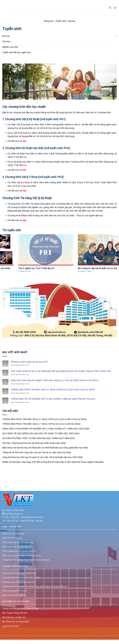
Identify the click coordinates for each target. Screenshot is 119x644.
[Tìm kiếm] (110, 8)
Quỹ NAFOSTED (11, 626)
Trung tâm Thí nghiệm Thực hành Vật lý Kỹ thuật (26, 560)
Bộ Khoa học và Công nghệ (16, 622)
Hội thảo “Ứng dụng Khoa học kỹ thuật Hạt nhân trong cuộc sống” (34, 443)
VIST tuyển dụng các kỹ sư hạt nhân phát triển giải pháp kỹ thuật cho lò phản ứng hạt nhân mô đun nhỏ (61, 371)
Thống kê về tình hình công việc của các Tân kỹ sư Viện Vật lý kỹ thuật (37, 452)
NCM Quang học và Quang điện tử (19, 551)
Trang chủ (48, 21)
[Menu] (115, 8)
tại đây (23, 141)
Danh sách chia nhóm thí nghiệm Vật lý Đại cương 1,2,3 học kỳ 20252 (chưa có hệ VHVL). (55, 380)
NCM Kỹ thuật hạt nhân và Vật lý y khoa (22, 555)
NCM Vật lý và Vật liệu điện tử (17, 547)
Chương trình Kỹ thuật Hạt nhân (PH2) (21, 578)
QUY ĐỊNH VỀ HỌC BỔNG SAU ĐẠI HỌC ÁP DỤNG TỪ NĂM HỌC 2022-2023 (41, 433)
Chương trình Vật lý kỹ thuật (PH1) (19, 573)
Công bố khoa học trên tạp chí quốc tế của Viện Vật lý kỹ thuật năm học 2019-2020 (43, 457)
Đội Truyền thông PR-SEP (15, 613)
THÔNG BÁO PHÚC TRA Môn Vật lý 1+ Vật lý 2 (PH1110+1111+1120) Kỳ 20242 (41, 424)
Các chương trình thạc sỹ (15, 591)
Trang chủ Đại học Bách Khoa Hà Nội (21, 608)
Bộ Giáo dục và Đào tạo (14, 617)
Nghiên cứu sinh (10, 47)
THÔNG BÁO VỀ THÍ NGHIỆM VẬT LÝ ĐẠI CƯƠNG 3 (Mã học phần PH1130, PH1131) (53, 399)
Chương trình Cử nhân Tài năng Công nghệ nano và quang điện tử (35, 586)
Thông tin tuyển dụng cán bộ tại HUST (29, 362)
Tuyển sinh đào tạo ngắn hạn (16, 52)
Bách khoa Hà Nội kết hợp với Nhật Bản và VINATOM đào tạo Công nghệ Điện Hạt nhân (45, 448)
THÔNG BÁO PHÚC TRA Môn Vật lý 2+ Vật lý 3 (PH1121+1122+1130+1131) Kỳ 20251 (53, 390)
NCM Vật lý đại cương (13, 534)
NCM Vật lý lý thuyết (12, 538)
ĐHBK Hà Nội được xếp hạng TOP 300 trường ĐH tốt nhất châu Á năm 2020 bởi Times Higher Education (53, 462)
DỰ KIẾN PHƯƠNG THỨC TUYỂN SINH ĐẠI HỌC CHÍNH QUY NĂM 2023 (39, 438)
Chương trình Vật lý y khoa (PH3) (18, 582)
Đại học (6, 36)
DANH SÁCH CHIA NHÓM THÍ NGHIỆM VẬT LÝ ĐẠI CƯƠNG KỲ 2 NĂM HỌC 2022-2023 (46, 429)
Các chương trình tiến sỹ (14, 595)
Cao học (6, 41)
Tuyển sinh (61, 21)
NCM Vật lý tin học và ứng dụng (18, 542)
